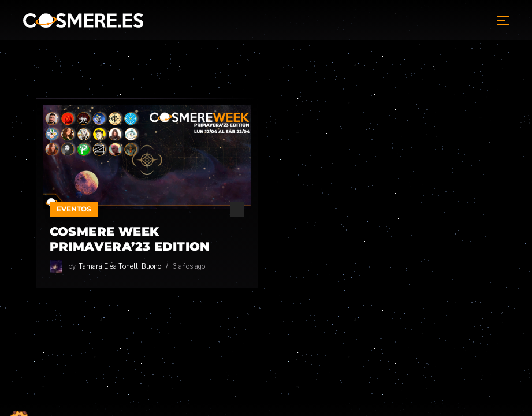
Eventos (74, 209)
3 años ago (189, 266)
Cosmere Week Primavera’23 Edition (130, 239)
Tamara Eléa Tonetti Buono (120, 266)
